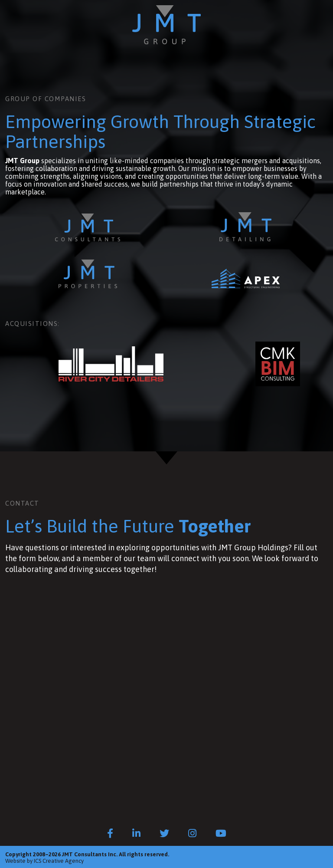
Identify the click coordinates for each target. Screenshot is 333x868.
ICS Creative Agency (59, 861)
